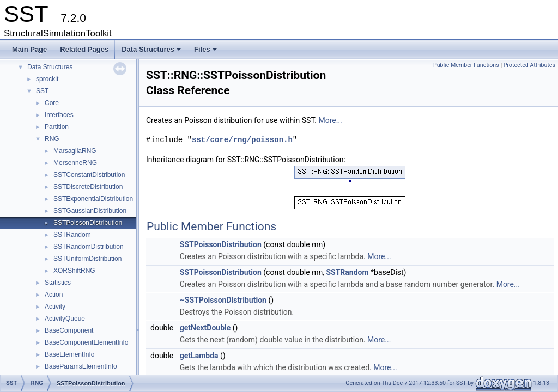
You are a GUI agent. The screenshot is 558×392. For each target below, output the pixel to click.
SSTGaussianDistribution (90, 211)
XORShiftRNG (74, 271)
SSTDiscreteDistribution (88, 187)
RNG (52, 139)
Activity (55, 307)
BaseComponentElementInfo (86, 342)
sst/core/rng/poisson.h (242, 140)
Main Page (29, 49)
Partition (57, 127)
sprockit (47, 79)
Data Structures (152, 52)
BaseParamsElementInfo (81, 366)
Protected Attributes (529, 65)
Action (54, 295)
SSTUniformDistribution (87, 259)
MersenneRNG (75, 163)
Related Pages (84, 49)
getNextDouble (205, 328)
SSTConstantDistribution (89, 175)
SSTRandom (72, 235)
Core (52, 103)
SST (42, 91)
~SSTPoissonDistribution (223, 300)
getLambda (199, 356)
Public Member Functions (466, 65)
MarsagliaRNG (75, 151)
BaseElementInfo (69, 354)
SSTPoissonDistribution (88, 223)
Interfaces (59, 115)
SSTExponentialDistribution (93, 199)
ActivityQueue (65, 318)
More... (330, 120)
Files (206, 52)
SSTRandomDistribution (89, 247)
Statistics (58, 283)
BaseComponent (69, 330)
